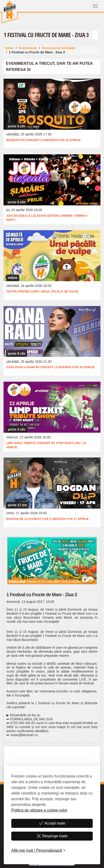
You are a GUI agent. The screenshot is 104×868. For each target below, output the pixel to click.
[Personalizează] (38, 851)
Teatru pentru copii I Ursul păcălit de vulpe (42, 292)
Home (9, 48)
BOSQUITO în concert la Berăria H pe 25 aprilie (43, 140)
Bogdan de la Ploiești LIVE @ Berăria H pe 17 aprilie (47, 519)
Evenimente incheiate (59, 48)
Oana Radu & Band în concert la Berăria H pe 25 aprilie (50, 367)
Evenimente (28, 48)
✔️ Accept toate (52, 823)
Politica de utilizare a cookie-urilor (39, 810)
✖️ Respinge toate (52, 836)
